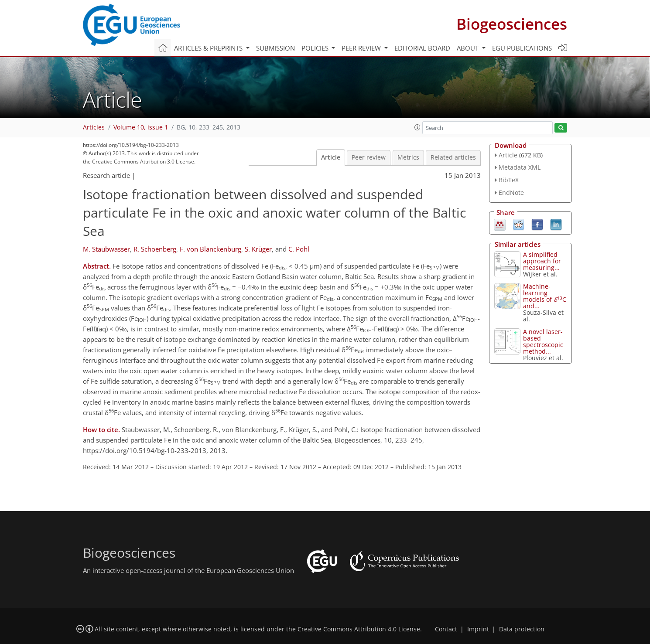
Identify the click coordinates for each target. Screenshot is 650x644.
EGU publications (522, 48)
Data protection (522, 629)
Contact (446, 629)
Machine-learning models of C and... (545, 296)
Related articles (453, 157)
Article (331, 157)
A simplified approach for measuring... (542, 261)
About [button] (469, 48)
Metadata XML (520, 167)
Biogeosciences (512, 24)
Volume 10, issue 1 (141, 127)
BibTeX (509, 180)
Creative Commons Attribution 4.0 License (359, 629)
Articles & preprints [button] (209, 48)
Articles (94, 127)
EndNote (511, 193)
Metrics (408, 157)
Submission (275, 48)
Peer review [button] (362, 48)
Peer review (369, 157)
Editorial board (422, 48)
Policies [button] (316, 48)
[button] (417, 127)
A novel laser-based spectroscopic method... (543, 341)
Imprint (478, 629)
